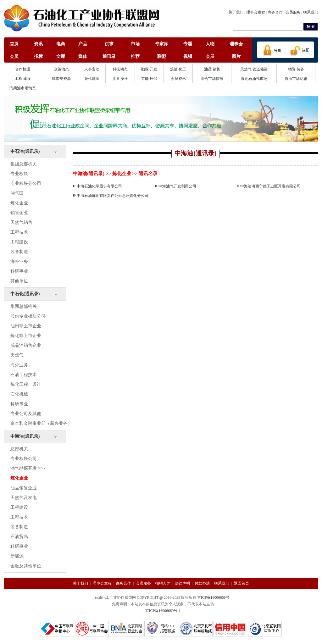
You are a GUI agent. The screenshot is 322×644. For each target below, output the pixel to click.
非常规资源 (61, 79)
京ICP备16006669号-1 (163, 611)
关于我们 (236, 12)
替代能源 (92, 79)
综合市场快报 (212, 79)
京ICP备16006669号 (213, 597)
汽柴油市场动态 (23, 88)
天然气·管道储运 (254, 69)
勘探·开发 (149, 69)
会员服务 (293, 12)
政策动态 (61, 69)
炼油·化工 (178, 69)
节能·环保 (149, 79)
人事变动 (92, 69)
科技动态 (120, 69)
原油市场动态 (296, 79)
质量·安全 (120, 79)
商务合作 (275, 12)
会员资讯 (178, 79)
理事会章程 (256, 12)
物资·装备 (296, 69)
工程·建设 (23, 79)
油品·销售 (212, 69)
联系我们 (311, 12)
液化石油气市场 (254, 79)
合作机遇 (23, 69)
